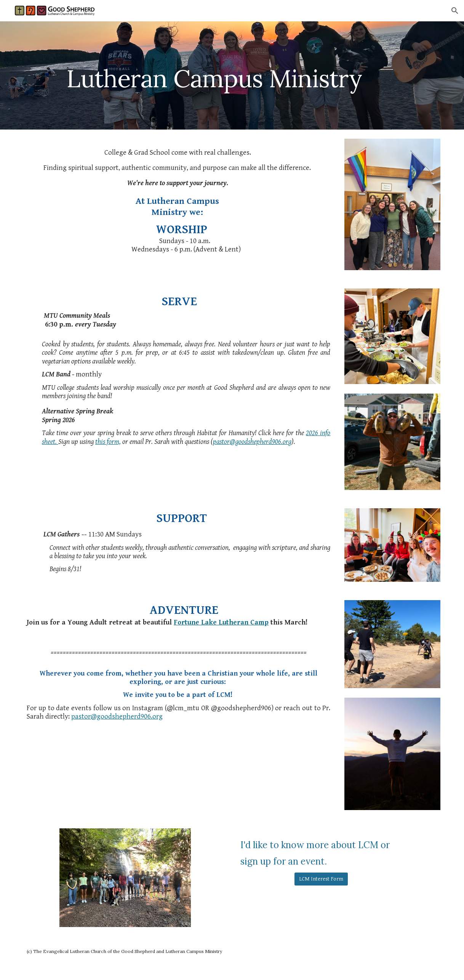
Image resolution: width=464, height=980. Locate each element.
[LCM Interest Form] (321, 879)
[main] (214, 75)
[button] (455, 11)
